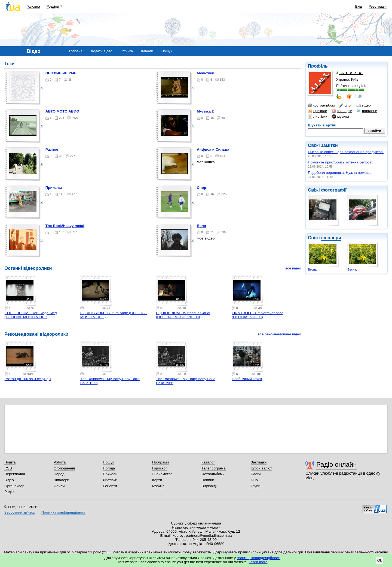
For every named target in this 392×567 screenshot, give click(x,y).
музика (340, 117)
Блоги (256, 474)
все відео (293, 268)
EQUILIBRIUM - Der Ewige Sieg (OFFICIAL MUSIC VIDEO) (31, 315)
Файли (59, 486)
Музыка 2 (205, 111)
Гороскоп (160, 468)
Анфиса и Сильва (213, 149)
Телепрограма (214, 468)
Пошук (167, 51)
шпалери (367, 111)
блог (345, 105)
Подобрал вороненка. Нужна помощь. (340, 173)
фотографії (334, 190)
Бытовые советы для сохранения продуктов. (346, 152)
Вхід (359, 6)
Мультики (206, 73)
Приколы (54, 188)
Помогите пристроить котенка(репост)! (341, 162)
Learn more (258, 562)
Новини (208, 480)
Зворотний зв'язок (20, 512)
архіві (331, 125)
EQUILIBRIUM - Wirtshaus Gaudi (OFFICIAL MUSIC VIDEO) (183, 315)
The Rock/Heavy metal (65, 226)
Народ (59, 474)
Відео (9, 480)
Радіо (9, 492)
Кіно (254, 480)
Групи (255, 486)
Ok (380, 560)
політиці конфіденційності (259, 558)
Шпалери (61, 480)
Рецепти (110, 486)
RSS (8, 468)
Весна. (313, 269)
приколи (318, 111)
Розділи (53, 6)
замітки (329, 145)
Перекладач (15, 474)
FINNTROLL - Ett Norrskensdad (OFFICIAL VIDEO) (258, 315)
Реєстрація (378, 6)
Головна (33, 6)
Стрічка (127, 51)
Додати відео (101, 51)
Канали (147, 51)
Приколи (110, 474)
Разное (52, 149)
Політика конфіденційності (64, 512)
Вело (201, 226)
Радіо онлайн (337, 464)
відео (364, 105)
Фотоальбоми (213, 474)
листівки (318, 117)
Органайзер (14, 486)
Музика (158, 486)
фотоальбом (321, 105)
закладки (342, 111)
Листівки (110, 480)
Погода (109, 468)
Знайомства (162, 474)
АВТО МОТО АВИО (62, 111)
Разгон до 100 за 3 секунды (28, 379)
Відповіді (209, 486)
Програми (160, 462)
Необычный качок (247, 379)
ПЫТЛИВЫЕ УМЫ (62, 73)
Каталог (208, 462)
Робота (60, 462)
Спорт (202, 188)
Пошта (10, 462)
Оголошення (64, 468)
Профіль (318, 66)
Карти (157, 480)
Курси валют (261, 468)
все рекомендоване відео (279, 334)
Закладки (259, 462)
